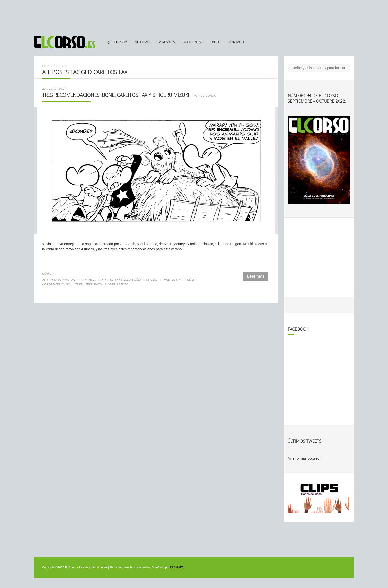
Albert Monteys (55, 280)
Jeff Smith (94, 284)
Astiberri (79, 280)
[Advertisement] (194, 16)
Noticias (142, 42)
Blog (216, 42)
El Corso (209, 96)
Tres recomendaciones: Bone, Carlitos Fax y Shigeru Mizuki (116, 95)
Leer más (256, 276)
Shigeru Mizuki (116, 284)
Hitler (77, 284)
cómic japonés (172, 280)
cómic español (146, 280)
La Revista (166, 42)
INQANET (176, 567)
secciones (192, 42)
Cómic (47, 274)
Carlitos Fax (110, 280)
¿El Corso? (117, 42)
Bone (93, 280)
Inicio (46, 66)
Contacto (237, 42)
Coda (127, 280)
